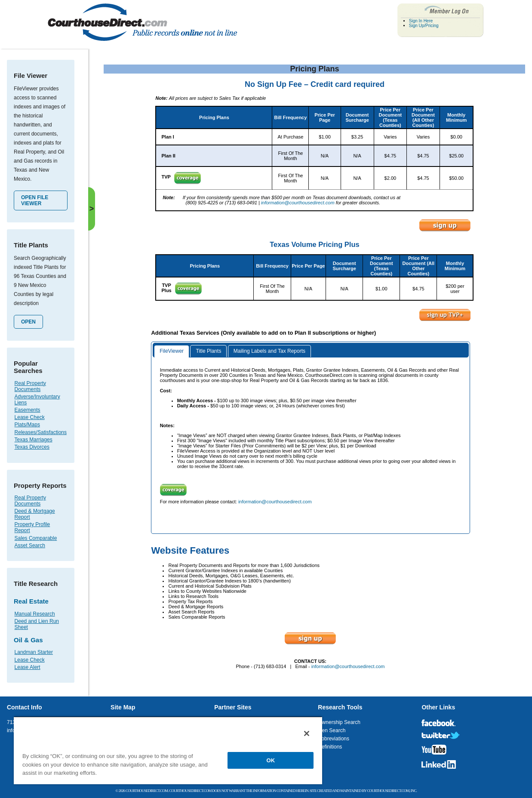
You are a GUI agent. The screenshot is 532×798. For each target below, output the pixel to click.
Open (28, 322)
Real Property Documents (30, 386)
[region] (168, 750)
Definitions (330, 747)
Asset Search (30, 545)
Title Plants (208, 351)
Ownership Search (339, 722)
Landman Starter (34, 652)
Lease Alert (28, 667)
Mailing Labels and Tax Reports (269, 351)
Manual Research (35, 614)
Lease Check (30, 417)
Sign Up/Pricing (424, 26)
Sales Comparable (36, 538)
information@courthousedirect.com (298, 203)
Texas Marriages (34, 440)
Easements (28, 410)
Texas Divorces (32, 447)
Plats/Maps (27, 425)
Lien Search (332, 730)
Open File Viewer (35, 200)
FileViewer (172, 351)
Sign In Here (421, 21)
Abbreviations (334, 739)
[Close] (307, 733)
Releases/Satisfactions (41, 432)
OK (271, 760)
